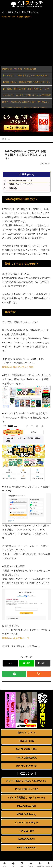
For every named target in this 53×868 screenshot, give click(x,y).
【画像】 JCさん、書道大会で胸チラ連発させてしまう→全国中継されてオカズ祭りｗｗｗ (27, 82)
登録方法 (13, 188)
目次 (24, 174)
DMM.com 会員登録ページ (16, 638)
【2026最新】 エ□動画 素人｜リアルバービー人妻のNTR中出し (27, 75)
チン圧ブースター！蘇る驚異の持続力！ (17, 17)
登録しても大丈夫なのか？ (21, 184)
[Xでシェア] (10, 663)
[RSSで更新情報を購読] (39, 674)
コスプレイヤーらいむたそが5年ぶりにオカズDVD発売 (26, 95)
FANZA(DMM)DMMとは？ (21, 180)
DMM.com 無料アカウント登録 (18, 367)
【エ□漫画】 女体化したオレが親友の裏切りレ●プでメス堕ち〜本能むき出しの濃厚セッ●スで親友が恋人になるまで (27, 89)
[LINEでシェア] (26, 663)
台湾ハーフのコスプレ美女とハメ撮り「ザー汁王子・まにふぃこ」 (27, 102)
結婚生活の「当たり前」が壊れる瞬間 (19, 69)
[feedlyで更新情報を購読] (14, 674)
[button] (43, 663)
